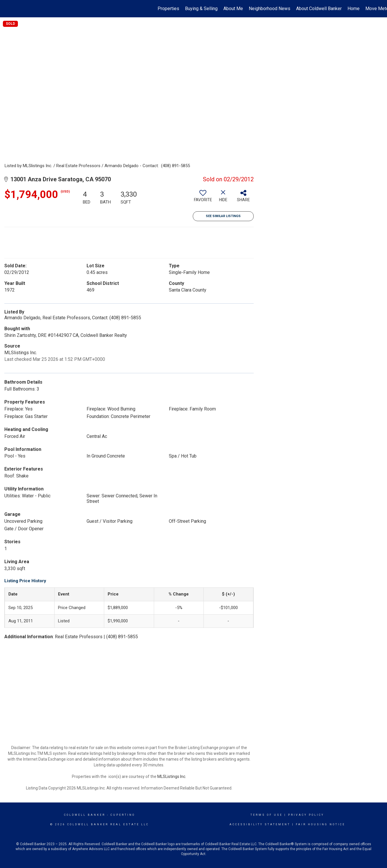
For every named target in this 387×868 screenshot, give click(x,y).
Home (354, 9)
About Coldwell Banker (319, 9)
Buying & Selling (201, 9)
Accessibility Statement (260, 824)
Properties (168, 9)
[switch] (203, 198)
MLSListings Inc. (172, 776)
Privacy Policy (306, 815)
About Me (233, 9)
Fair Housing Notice (320, 824)
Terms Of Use (267, 815)
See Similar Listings (223, 216)
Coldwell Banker (85, 815)
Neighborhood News (270, 9)
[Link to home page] (7, 9)
